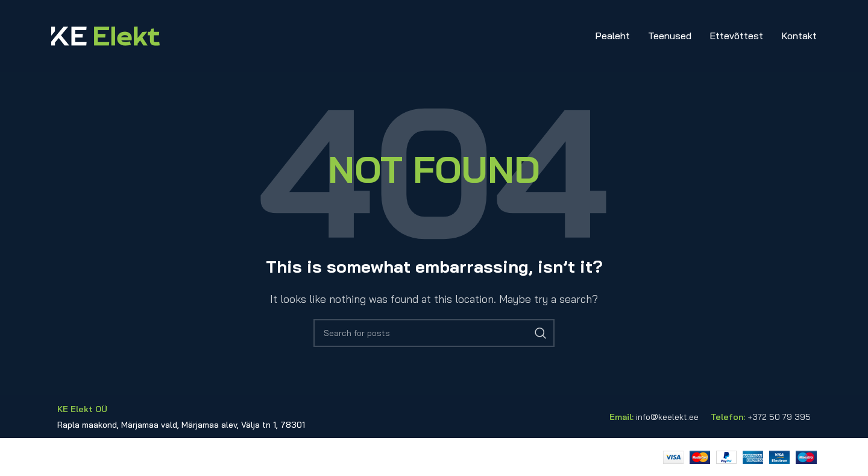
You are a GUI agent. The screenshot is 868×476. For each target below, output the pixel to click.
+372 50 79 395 (779, 417)
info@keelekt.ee (667, 417)
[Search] (434, 333)
